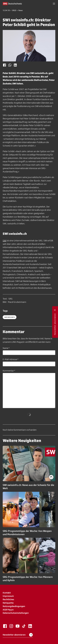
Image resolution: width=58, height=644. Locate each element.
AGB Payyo (8, 610)
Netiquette (8, 603)
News (21, 10)
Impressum (8, 596)
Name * (6, 348)
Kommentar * (9, 371)
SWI (4, 241)
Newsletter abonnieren (18, 635)
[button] (54, 4)
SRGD (14, 10)
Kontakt (7, 593)
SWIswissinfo (10, 317)
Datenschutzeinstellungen (16, 613)
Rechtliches (8, 599)
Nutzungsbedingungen (14, 606)
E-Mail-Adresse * (11, 359)
